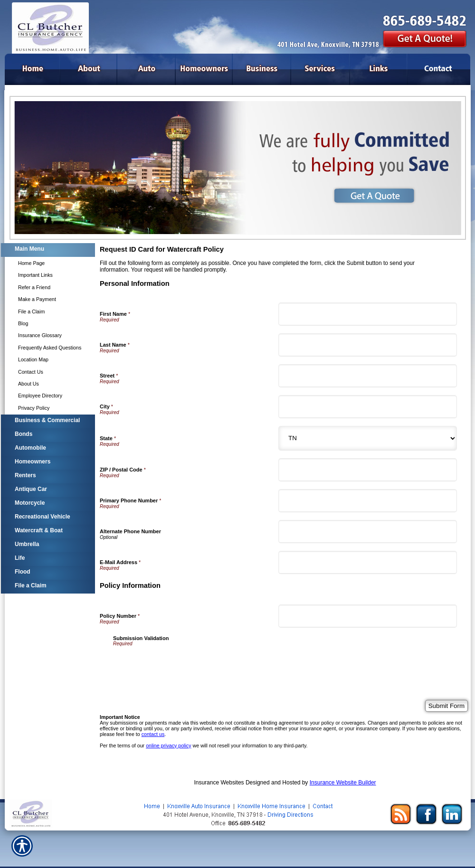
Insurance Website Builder (343, 783)
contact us (153, 734)
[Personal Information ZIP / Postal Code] (368, 470)
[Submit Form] (446, 706)
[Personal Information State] (368, 438)
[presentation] (185, 665)
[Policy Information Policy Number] (368, 616)
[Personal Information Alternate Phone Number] (368, 532)
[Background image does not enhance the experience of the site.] (47, 250)
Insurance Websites (219, 783)
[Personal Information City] (368, 407)
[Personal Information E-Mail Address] (368, 562)
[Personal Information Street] (368, 376)
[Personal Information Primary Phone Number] (368, 501)
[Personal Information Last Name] (368, 345)
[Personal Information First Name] (368, 314)
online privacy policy (168, 745)
